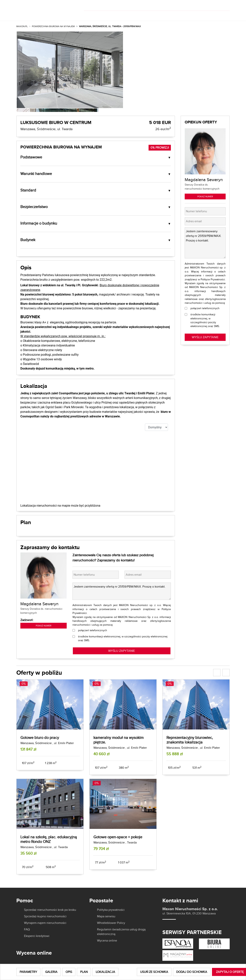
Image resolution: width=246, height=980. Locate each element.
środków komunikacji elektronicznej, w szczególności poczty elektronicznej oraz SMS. (123, 638)
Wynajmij (108, 15)
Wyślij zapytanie (205, 337)
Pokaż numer (44, 626)
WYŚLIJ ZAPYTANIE (122, 651)
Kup (90, 15)
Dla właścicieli (136, 15)
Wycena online (107, 941)
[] (204, 5)
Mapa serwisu (106, 916)
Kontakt (223, 15)
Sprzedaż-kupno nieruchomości (45, 916)
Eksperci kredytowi (37, 936)
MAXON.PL (22, 26)
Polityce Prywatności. (213, 279)
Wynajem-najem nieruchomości (45, 923)
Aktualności (182, 15)
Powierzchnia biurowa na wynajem (53, 26)
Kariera (204, 15)
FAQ (27, 929)
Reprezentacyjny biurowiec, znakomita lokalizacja (190, 740)
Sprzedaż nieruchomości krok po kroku (50, 910)
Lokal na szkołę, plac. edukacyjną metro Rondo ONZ (49, 839)
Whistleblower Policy (111, 923)
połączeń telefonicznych (93, 630)
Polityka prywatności (111, 910)
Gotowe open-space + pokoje (118, 837)
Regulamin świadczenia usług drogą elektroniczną (121, 932)
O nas (159, 15)
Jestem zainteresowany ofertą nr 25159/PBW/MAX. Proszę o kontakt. (122, 591)
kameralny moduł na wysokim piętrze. (118, 740)
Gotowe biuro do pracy (40, 737)
